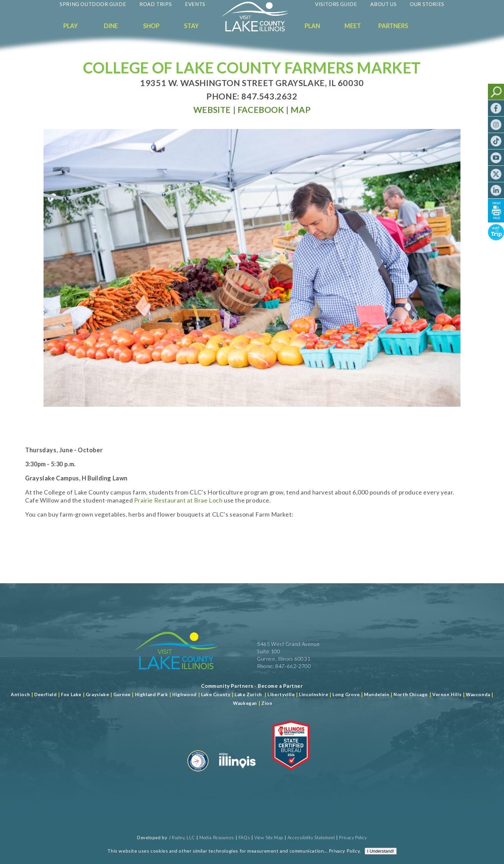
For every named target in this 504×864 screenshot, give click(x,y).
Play (71, 26)
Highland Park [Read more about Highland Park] (152, 694)
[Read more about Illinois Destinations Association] (291, 774)
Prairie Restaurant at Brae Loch (178, 500)
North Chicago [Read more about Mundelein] (411, 694)
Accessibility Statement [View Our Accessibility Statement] (311, 838)
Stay (191, 26)
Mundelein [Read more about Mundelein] (376, 694)
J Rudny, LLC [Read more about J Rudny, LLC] (182, 838)
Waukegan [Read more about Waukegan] (245, 703)
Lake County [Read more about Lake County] (215, 694)
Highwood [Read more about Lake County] (184, 694)
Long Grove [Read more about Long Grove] (346, 694)
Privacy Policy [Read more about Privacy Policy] (344, 229)
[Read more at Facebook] (261, 110)
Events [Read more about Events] (195, 4)
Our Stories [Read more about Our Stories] (427, 4)
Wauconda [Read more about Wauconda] (478, 694)
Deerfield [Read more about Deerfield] (45, 694)
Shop (151, 26)
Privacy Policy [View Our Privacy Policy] (353, 838)
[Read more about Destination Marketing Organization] (198, 774)
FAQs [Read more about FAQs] (244, 838)
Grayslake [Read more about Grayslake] (97, 694)
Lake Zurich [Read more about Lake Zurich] (248, 694)
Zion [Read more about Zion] (267, 703)
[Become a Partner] (280, 686)
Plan (312, 26)
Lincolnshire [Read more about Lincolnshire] (313, 694)
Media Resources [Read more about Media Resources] (217, 838)
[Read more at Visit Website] (212, 110)
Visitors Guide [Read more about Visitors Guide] (336, 4)
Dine (111, 26)
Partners (393, 26)
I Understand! (381, 229)
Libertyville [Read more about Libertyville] (281, 694)
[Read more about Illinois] (237, 774)
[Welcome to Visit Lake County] (260, 30)
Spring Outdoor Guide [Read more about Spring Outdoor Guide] (93, 4)
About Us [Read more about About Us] (383, 4)
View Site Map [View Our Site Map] (269, 838)
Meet (353, 26)
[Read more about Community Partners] (227, 686)
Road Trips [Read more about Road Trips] (155, 4)
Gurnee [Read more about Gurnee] (122, 694)
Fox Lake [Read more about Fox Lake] (71, 694)
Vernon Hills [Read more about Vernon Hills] (447, 694)
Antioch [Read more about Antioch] (20, 694)
